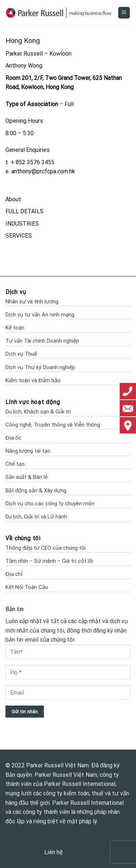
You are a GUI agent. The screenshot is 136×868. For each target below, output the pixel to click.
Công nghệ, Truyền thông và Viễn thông (53, 425)
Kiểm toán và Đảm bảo (33, 380)
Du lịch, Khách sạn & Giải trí (38, 412)
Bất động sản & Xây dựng (36, 490)
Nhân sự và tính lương (32, 302)
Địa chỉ (14, 574)
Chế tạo (15, 464)
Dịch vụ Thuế (21, 354)
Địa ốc (13, 438)
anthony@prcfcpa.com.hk (43, 171)
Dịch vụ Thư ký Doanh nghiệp (40, 367)
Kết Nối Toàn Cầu (27, 587)
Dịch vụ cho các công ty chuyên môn (50, 504)
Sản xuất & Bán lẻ (26, 477)
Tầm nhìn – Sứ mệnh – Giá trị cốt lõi (49, 561)
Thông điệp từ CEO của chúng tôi (46, 548)
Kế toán (15, 328)
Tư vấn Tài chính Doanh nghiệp (42, 341)
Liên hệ (53, 852)
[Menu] (124, 13)
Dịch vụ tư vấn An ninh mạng (40, 315)
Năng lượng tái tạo (28, 451)
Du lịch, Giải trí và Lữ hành (36, 517)
